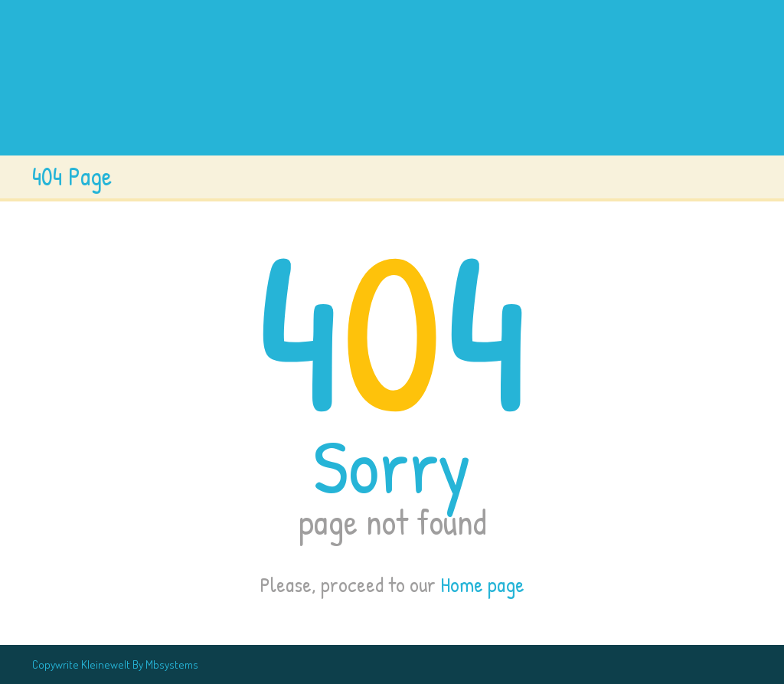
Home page (482, 584)
